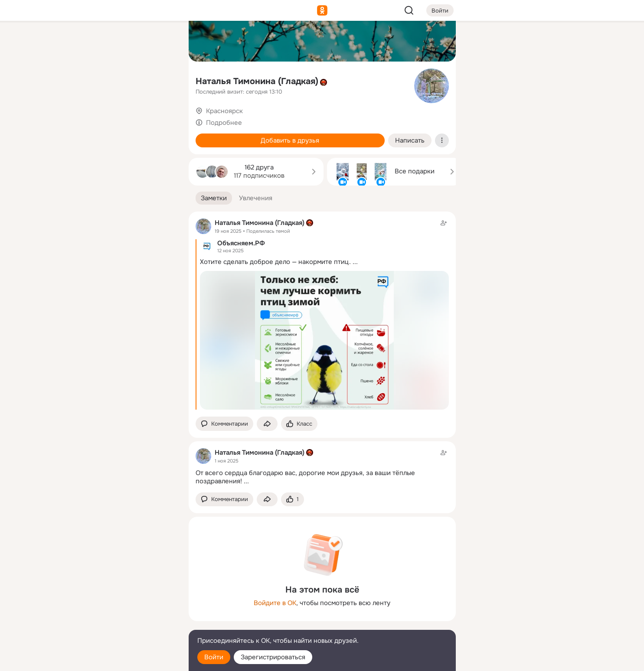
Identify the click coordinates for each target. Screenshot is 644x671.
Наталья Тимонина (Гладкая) (257, 81)
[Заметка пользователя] (322, 467)
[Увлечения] (124, 42)
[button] (214, 198)
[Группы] (162, 42)
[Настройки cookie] (124, 660)
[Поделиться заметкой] (267, 424)
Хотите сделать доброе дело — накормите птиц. (275, 262)
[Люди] (124, 80)
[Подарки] (86, 118)
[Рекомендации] (124, 156)
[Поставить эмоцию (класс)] (299, 424)
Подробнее (224, 123)
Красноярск (224, 111)
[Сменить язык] (124, 623)
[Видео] (162, 80)
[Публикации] (86, 80)
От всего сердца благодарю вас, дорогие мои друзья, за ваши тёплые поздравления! (305, 477)
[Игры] (162, 118)
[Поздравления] (124, 118)
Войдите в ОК (275, 603)
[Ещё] (124, 604)
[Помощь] (86, 156)
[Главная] (86, 42)
